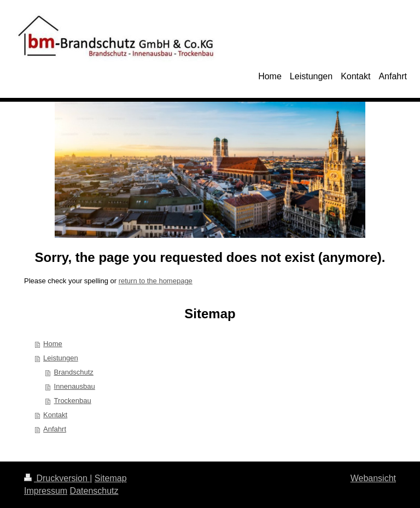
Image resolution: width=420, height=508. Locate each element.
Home (53, 344)
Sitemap (111, 478)
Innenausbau (75, 386)
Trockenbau (73, 401)
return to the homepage (156, 281)
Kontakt (55, 415)
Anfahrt (55, 429)
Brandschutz (74, 372)
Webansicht (373, 478)
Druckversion (57, 478)
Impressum (46, 491)
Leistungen (61, 358)
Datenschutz (94, 491)
